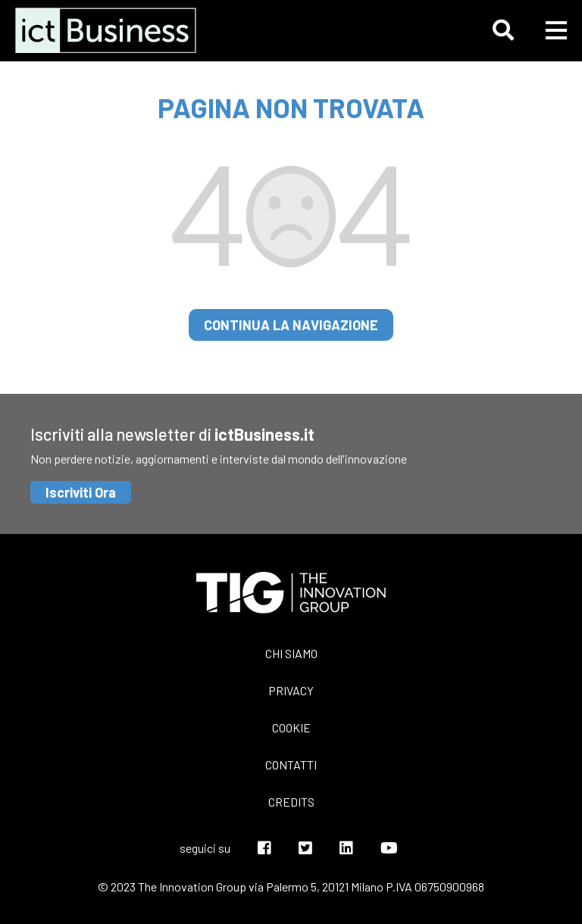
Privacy (291, 690)
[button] (503, 30)
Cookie (291, 727)
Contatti (291, 765)
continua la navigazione (291, 325)
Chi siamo (291, 653)
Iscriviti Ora (81, 492)
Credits (291, 802)
